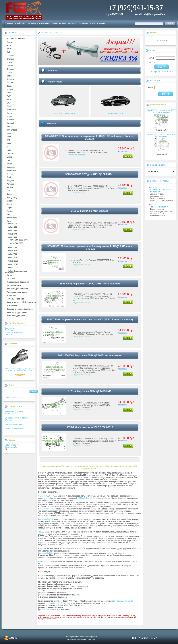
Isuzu (9, 133)
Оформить (94, 637)
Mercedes (11, 167)
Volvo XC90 (13, 268)
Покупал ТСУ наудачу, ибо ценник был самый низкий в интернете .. (20, 370)
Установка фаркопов (13, 332)
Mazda (9, 164)
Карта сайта (10, 328)
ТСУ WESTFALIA (49, 509)
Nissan (10, 174)
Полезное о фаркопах (14, 429)
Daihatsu (11, 79)
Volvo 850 (12, 224)
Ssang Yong (12, 198)
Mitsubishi (11, 171)
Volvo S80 (12, 237)
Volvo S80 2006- (17, 243)
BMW (9, 49)
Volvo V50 (12, 251)
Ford (9, 100)
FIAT (9, 96)
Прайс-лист (20, 23)
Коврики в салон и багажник (20, 309)
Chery (9, 63)
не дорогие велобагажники (58, 603)
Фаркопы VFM (44, 561)
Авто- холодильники (16, 316)
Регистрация (155, 72)
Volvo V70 (12, 258)
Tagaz (9, 208)
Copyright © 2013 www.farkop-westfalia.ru (81, 639)
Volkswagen (12, 218)
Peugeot (10, 181)
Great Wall (11, 110)
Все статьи (9, 447)
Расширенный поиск (14, 397)
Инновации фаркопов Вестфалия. (14, 413)
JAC (8, 140)
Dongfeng (11, 90)
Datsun (10, 83)
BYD (9, 52)
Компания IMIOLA (46, 553)
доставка (123, 151)
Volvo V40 (12, 248)
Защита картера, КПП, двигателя (21, 302)
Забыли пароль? (167, 72)
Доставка (72, 23)
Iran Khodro (12, 130)
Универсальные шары (17, 292)
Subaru (10, 201)
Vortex (9, 275)
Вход (92, 23)
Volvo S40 (12, 227)
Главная (9, 23)
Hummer (10, 120)
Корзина (154, 32)
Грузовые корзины (15, 299)
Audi (9, 46)
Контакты (101, 23)
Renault (10, 188)
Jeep (9, 144)
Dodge (9, 86)
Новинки (51, 123)
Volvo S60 (12, 231)
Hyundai (10, 123)
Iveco (9, 137)
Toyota (10, 211)
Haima (9, 113)
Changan (11, 59)
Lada (9, 150)
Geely (9, 106)
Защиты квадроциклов (17, 313)
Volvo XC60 (13, 261)
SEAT (9, 191)
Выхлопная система (16, 39)
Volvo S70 (12, 234)
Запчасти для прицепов (39, 23)
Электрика (11, 296)
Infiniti (9, 127)
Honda (9, 117)
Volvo (9, 221)
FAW (9, 93)
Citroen (10, 73)
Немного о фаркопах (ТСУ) (16, 424)
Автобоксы (12, 306)
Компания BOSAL (46, 519)
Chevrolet (11, 66)
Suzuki (10, 204)
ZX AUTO (11, 279)
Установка (83, 23)
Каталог (44, 33)
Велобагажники (59, 23)
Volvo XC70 (13, 264)
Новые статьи (11, 445)
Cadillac (10, 56)
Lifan (9, 161)
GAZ (9, 103)
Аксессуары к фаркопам (18, 282)
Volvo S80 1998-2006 (19, 240)
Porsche (10, 184)
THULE (41, 532)
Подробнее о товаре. (77, 155)
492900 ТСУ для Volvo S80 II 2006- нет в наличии (161, 135)
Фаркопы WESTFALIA (47, 496)
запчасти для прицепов (123, 601)
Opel (9, 177)
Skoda (9, 194)
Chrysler (10, 69)
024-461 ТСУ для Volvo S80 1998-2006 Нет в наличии (161, 111)
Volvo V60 (12, 254)
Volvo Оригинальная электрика (16, 271)
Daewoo (10, 76)
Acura (9, 42)
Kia (8, 147)
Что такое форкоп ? (159, 207)
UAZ (9, 215)
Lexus (9, 157)
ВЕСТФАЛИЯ (82, 498)
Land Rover (12, 154)
